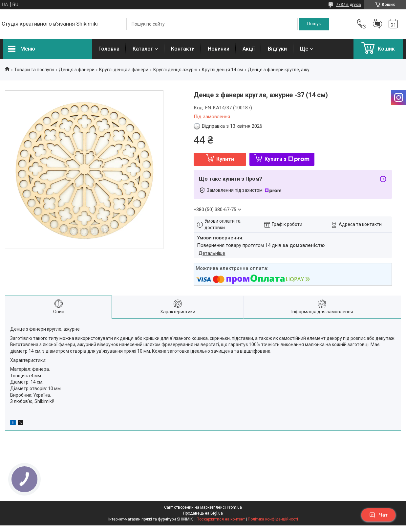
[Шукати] (314, 24)
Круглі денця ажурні (175, 70)
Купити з (287, 159)
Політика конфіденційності (273, 519)
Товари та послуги (34, 70)
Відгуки (277, 49)
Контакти (183, 49)
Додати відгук (377, 24)
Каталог (143, 49)
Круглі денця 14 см (222, 70)
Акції (249, 49)
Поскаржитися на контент (221, 519)
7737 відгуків (349, 5)
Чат (378, 515)
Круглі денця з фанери (124, 70)
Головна (109, 49)
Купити (225, 159)
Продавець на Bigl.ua (203, 513)
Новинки (219, 49)
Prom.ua (234, 507)
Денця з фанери (77, 70)
